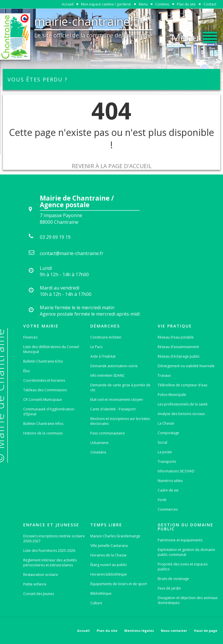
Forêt (162, 500)
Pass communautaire (108, 433)
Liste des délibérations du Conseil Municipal (51, 349)
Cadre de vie (168, 490)
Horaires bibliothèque (109, 574)
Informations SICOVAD (176, 471)
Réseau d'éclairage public (179, 356)
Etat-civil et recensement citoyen (117, 400)
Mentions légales (139, 631)
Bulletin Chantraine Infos (43, 424)
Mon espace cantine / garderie (106, 4)
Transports (167, 462)
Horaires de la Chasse (108, 555)
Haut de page (206, 631)
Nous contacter (174, 631)
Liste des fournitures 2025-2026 (49, 551)
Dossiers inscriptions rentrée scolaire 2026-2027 (54, 539)
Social (162, 442)
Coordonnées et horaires (44, 380)
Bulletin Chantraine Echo (43, 361)
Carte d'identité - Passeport (113, 409)
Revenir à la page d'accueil (112, 166)
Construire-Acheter (106, 337)
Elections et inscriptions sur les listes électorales (120, 421)
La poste (165, 452)
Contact (210, 4)
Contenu (162, 4)
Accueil (68, 4)
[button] (194, 36)
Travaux (164, 375)
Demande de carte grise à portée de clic (120, 388)
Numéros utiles (170, 481)
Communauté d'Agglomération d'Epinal (49, 412)
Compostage (168, 433)
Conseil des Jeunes (39, 594)
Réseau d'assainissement (178, 347)
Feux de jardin (169, 588)
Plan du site (186, 4)
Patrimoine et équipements (180, 540)
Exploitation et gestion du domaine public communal (186, 552)
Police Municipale (172, 395)
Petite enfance (35, 584)
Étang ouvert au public (109, 565)
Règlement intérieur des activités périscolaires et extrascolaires (50, 563)
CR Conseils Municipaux (43, 400)
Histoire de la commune (43, 433)
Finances (30, 337)
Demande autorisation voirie (114, 366)
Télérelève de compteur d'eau (182, 385)
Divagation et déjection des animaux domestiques (188, 600)
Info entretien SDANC (108, 375)
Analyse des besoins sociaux (181, 414)
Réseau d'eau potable (176, 337)
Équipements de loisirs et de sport (119, 584)
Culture (96, 603)
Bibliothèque (101, 593)
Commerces (168, 509)
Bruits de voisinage (173, 579)
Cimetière (98, 452)
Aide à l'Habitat (103, 356)
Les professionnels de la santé (183, 404)
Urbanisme (99, 443)
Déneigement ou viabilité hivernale (186, 366)
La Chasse (166, 423)
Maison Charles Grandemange (115, 536)
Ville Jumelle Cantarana (109, 546)
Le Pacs (96, 347)
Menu (143, 4)
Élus (26, 371)
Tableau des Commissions (45, 390)
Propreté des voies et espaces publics (183, 567)
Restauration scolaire (41, 575)
